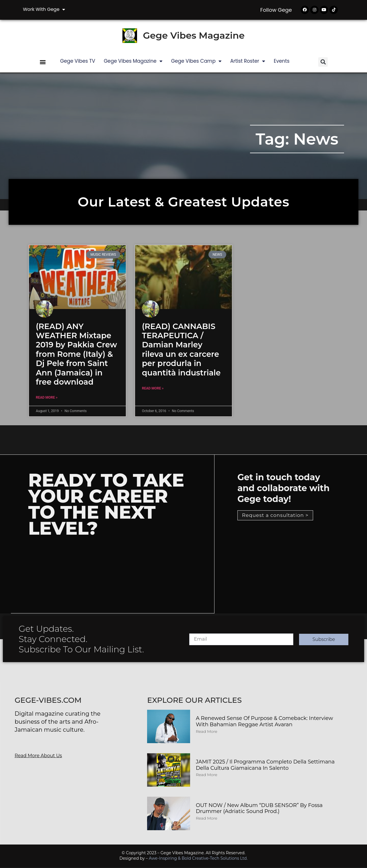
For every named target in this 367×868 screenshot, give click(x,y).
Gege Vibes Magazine (194, 37)
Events (282, 62)
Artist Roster (248, 62)
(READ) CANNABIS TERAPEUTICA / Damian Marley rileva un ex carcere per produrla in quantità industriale (181, 350)
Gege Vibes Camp (196, 62)
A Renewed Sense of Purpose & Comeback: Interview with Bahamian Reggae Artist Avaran (264, 723)
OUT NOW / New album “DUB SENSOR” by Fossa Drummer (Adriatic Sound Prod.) (259, 809)
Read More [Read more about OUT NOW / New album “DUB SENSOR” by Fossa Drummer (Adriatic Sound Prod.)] (207, 819)
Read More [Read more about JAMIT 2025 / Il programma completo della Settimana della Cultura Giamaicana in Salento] (207, 776)
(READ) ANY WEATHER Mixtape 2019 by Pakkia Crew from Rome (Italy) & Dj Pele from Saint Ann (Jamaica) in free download (76, 355)
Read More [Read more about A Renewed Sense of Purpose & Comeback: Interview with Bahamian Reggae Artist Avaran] (207, 732)
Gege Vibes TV (78, 62)
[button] (43, 63)
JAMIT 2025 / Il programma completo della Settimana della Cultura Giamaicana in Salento (265, 766)
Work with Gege (44, 9)
